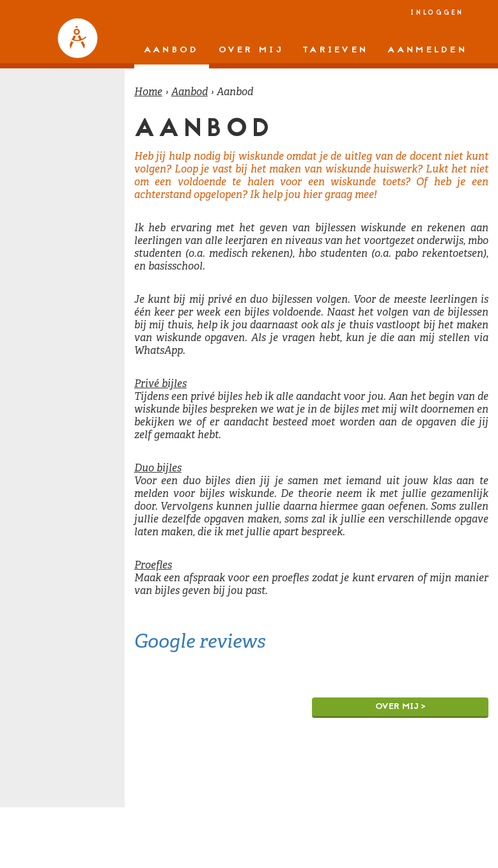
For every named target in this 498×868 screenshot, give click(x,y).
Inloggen (437, 13)
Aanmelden (427, 50)
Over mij (251, 50)
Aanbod (172, 50)
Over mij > (401, 707)
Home (148, 92)
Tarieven (335, 50)
